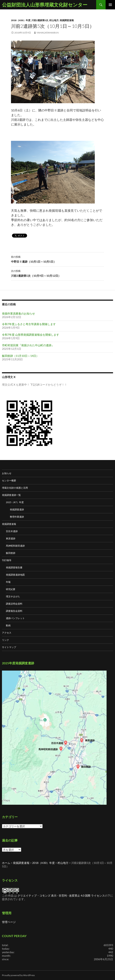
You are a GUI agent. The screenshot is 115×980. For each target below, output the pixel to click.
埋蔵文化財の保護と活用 (15, 488)
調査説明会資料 (14, 604)
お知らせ (7, 473)
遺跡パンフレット (15, 618)
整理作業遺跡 (17, 517)
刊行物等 (7, 560)
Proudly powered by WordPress (18, 975)
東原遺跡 (11, 538)
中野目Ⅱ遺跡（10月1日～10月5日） (57, 259)
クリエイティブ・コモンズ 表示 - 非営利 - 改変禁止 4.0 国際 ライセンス (61, 895)
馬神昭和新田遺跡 (15, 546)
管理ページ (9, 922)
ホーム (6, 863)
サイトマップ (9, 647)
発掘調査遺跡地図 (15, 575)
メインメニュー (110, 5)
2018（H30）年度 (21, 20)
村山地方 (54, 20)
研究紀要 (11, 589)
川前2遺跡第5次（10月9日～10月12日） (57, 273)
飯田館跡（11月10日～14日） (20, 356)
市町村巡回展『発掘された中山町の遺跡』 (28, 345)
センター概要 (9, 481)
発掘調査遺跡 (17, 509)
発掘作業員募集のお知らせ (18, 313)
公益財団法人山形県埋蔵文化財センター (45, 5)
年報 (8, 582)
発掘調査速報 (67, 20)
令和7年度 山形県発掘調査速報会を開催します (31, 335)
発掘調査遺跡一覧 (11, 495)
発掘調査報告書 (14, 567)
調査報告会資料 (14, 611)
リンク (5, 640)
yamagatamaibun (48, 33)
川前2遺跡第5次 (40, 20)
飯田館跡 (11, 553)
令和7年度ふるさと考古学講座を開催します (29, 324)
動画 (8, 625)
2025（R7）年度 (15, 502)
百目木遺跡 (12, 531)
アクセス (7, 633)
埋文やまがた (13, 596)
